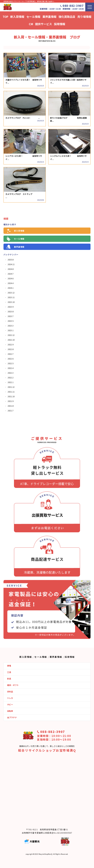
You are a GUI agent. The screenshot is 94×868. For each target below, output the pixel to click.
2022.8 (11, 349)
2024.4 (11, 283)
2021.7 (11, 410)
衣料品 (10, 691)
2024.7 (11, 274)
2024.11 (11, 264)
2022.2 (11, 377)
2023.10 (11, 302)
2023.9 (11, 307)
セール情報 (19, 239)
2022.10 (11, 340)
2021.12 (11, 387)
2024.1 (11, 288)
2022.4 (11, 368)
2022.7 (11, 354)
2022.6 (11, 359)
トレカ (10, 698)
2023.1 (11, 330)
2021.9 (11, 401)
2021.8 (11, 406)
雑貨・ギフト (13, 685)
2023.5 (11, 321)
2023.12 (11, 293)
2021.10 (11, 396)
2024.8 (11, 269)
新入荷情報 (19, 231)
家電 (9, 666)
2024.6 (11, 278)
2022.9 (11, 344)
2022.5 (11, 363)
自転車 (10, 711)
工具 (9, 672)
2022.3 (11, 373)
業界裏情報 (19, 247)
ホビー (10, 704)
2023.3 (11, 326)
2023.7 (11, 316)
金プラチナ (12, 717)
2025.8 (11, 260)
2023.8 (11, 311)
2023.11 (11, 297)
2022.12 (11, 335)
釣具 (9, 679)
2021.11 (11, 392)
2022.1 (11, 382)
